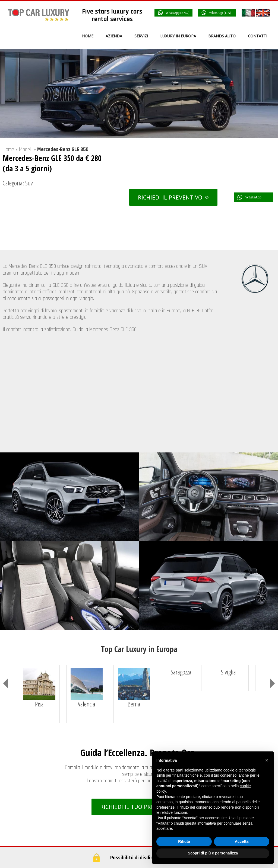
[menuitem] (91, 36)
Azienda (160, 729)
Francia (25, 842)
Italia (23, 830)
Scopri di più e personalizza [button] (213, 853)
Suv (29, 183)
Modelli (26, 150)
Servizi (158, 740)
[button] (267, 760)
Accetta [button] (242, 841)
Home (8, 150)
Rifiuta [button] (184, 841)
